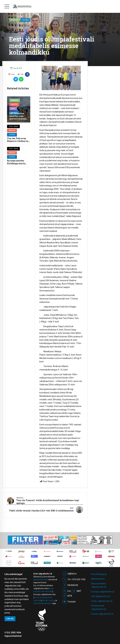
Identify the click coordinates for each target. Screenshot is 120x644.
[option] (61, 78)
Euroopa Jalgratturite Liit (103, 590)
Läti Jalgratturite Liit (101, 595)
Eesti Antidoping (99, 573)
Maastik (14, 104)
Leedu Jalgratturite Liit (102, 600)
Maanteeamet (98, 577)
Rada (13, 109)
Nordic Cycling (49, 599)
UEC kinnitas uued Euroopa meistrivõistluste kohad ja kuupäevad (19, 119)
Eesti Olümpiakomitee (43, 602)
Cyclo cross (13, 126)
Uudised (25, 20)
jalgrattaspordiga (41, 578)
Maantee (14, 20)
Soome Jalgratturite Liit (102, 613)
